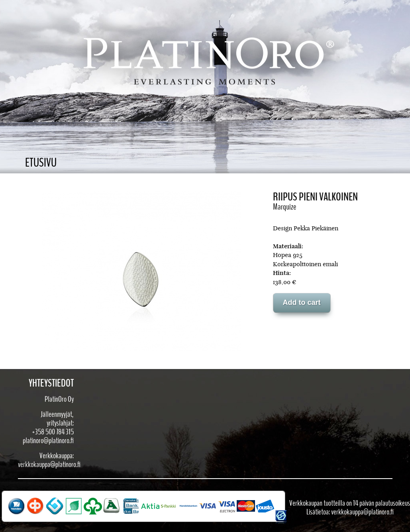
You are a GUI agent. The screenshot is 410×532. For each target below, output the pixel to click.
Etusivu (41, 163)
